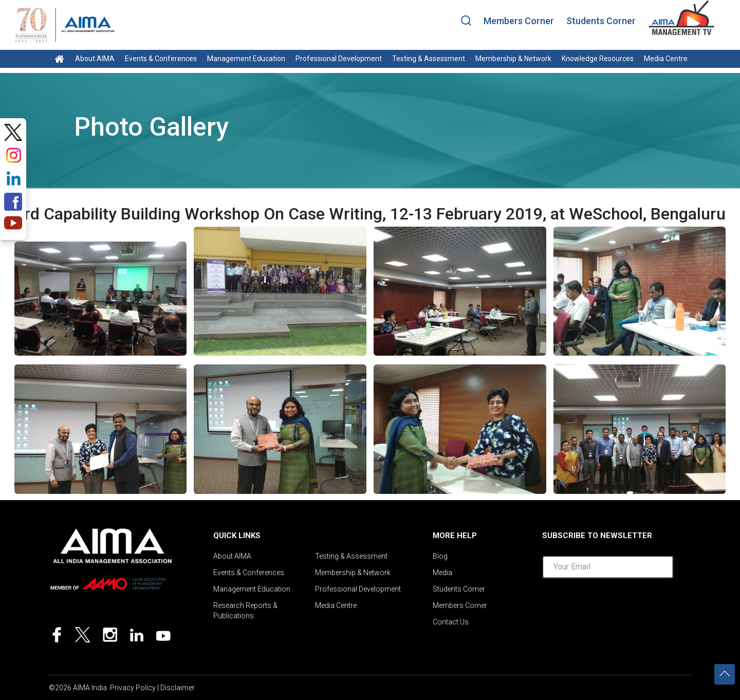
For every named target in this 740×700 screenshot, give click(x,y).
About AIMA (95, 59)
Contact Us (451, 622)
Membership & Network (513, 59)
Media (442, 573)
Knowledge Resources (598, 59)
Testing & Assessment (429, 59)
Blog (440, 556)
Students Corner (601, 21)
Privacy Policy (133, 688)
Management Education (246, 59)
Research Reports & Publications (245, 611)
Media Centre (666, 59)
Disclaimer (177, 688)
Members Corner (519, 21)
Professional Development (339, 59)
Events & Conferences (161, 59)
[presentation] (620, 609)
